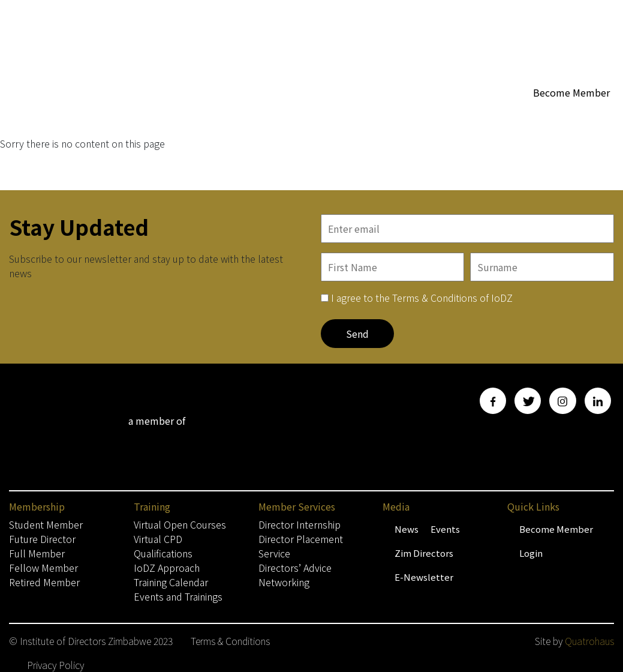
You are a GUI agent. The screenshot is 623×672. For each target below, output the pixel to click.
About (390, 115)
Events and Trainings (178, 596)
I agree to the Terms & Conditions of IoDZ (422, 298)
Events (445, 529)
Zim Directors (424, 553)
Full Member (37, 553)
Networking (284, 582)
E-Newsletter (424, 577)
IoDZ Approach (167, 568)
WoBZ (434, 115)
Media (577, 115)
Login (531, 553)
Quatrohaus (589, 641)
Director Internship (300, 524)
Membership (325, 115)
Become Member (571, 92)
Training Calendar (171, 582)
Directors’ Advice (295, 568)
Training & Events (297, 139)
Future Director (42, 539)
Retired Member (44, 582)
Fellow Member (43, 568)
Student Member (46, 524)
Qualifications (163, 553)
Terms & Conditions (230, 641)
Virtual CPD (158, 539)
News (407, 529)
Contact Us (376, 139)
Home (266, 115)
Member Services (502, 115)
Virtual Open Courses (180, 524)
